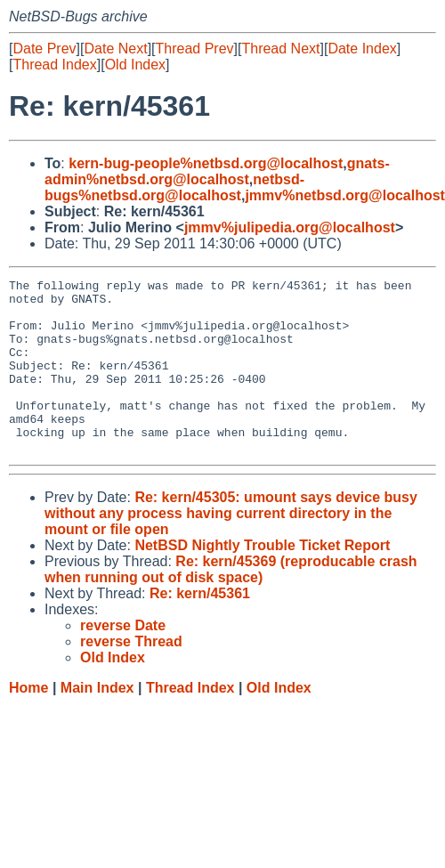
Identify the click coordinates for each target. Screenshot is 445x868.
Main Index (97, 722)
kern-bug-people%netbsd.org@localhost (206, 163)
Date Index (362, 49)
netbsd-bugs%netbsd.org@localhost (174, 187)
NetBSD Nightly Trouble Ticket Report (262, 580)
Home (28, 722)
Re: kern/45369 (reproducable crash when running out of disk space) (231, 604)
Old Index (135, 65)
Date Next (115, 49)
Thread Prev (195, 49)
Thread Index (54, 65)
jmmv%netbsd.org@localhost (345, 195)
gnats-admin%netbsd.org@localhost (217, 171)
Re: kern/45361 (200, 628)
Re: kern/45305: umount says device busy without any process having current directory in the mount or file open (231, 548)
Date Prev (44, 49)
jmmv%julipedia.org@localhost (290, 227)
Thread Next (280, 49)
